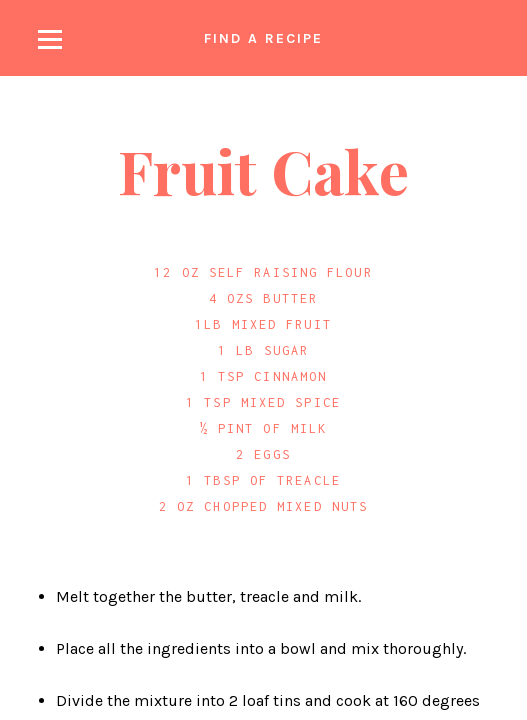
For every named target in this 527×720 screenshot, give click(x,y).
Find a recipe (263, 38)
